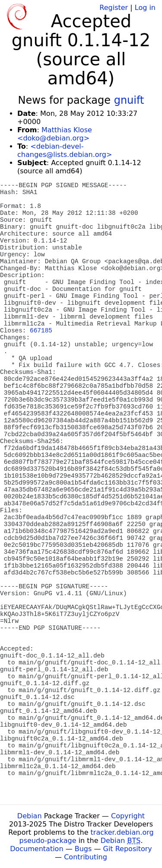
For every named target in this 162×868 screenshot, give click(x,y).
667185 (41, 331)
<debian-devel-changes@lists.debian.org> (65, 150)
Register (114, 8)
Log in (145, 8)
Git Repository (128, 849)
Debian (30, 816)
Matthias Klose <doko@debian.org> (55, 134)
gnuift (129, 100)
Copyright (128, 816)
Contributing (86, 857)
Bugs (83, 849)
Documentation (37, 849)
